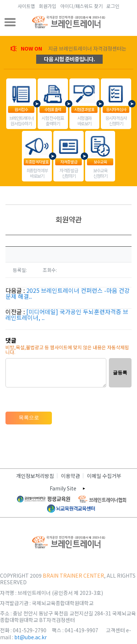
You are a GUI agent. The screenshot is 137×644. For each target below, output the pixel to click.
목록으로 (29, 417)
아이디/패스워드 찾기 (81, 6)
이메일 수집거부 (104, 476)
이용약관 (71, 476)
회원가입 (47, 6)
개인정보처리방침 (35, 476)
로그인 (113, 6)
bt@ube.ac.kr (31, 637)
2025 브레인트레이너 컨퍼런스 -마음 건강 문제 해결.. (68, 293)
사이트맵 (26, 6)
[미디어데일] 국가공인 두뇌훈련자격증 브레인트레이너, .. (67, 314)
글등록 (120, 373)
